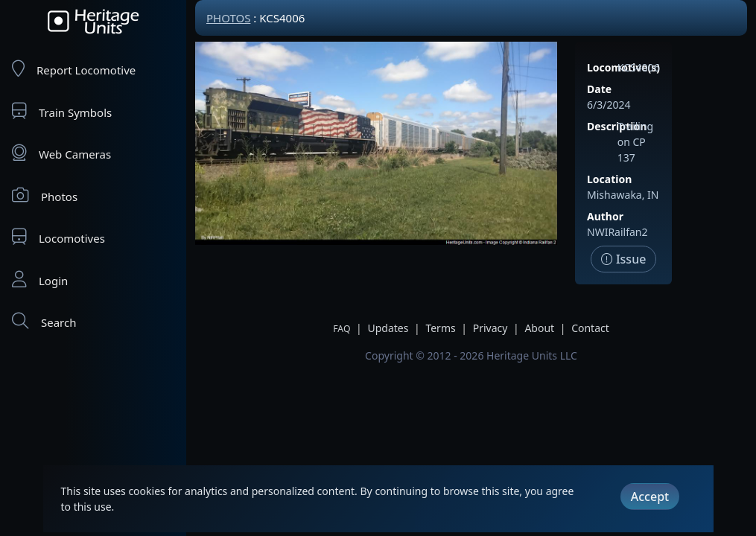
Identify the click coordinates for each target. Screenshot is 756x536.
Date (599, 89)
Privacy (490, 328)
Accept (650, 497)
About (539, 328)
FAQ (342, 329)
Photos (45, 195)
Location (609, 179)
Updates (388, 328)
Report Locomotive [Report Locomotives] (74, 69)
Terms (440, 328)
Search (44, 321)
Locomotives (58, 237)
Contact (590, 328)
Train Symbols (62, 111)
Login (40, 280)
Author (605, 216)
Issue (624, 259)
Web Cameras (61, 153)
